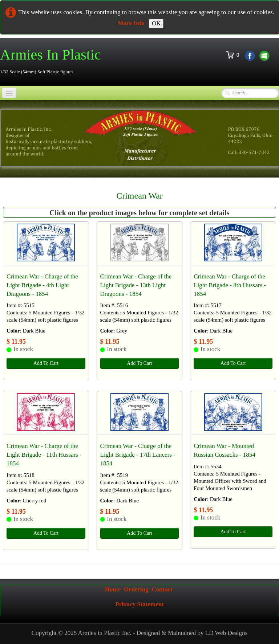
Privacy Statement (139, 604)
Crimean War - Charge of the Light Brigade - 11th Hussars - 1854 (44, 455)
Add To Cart (46, 363)
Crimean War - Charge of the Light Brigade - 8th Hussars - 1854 (230, 285)
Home (113, 589)
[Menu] (9, 93)
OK (156, 23)
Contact (162, 589)
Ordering (136, 589)
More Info (131, 23)
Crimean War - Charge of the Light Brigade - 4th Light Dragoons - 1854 (42, 285)
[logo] (53, 61)
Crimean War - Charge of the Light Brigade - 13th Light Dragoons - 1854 (136, 285)
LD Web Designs (226, 633)
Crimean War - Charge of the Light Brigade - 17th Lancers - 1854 (138, 455)
